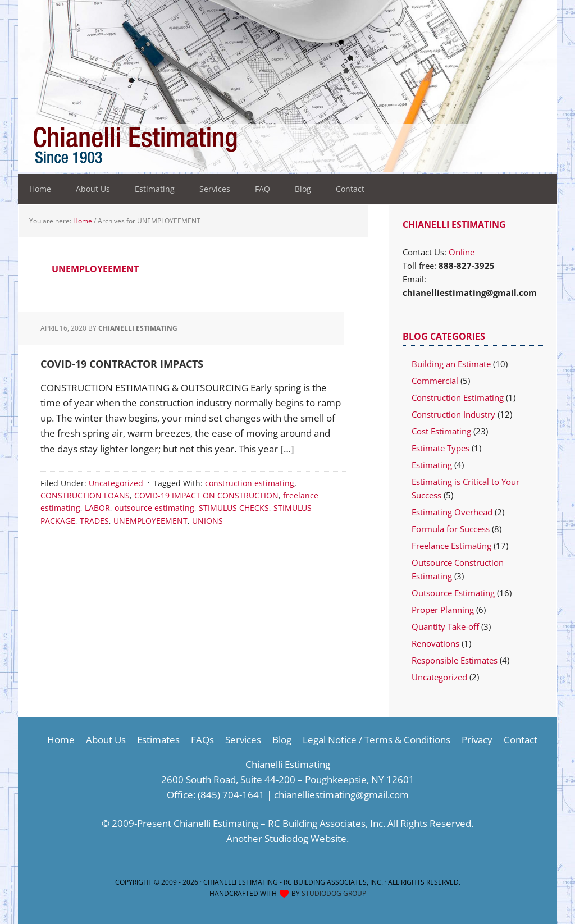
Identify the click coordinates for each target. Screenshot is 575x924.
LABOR (97, 508)
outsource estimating (154, 508)
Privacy (477, 740)
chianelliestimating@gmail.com (341, 795)
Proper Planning (443, 610)
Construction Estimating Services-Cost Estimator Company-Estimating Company (180, 146)
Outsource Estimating (453, 593)
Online (462, 252)
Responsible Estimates (455, 660)
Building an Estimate (451, 364)
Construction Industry (453, 414)
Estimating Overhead (452, 512)
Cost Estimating (441, 431)
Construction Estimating (458, 397)
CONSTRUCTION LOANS (85, 495)
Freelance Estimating (451, 546)
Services (243, 740)
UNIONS (207, 521)
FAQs (202, 740)
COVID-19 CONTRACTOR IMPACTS (122, 364)
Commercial (435, 381)
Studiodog (286, 838)
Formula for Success (451, 529)
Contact (521, 740)
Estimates (158, 740)
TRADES (94, 521)
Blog (282, 740)
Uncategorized (116, 483)
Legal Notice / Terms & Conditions (377, 740)
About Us (106, 740)
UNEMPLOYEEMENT (150, 521)
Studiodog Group (334, 893)
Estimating (432, 465)
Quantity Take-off (445, 626)
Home (61, 740)
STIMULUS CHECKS (234, 508)
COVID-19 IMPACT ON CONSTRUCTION (206, 495)
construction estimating (250, 483)
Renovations (435, 643)
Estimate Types (441, 448)
